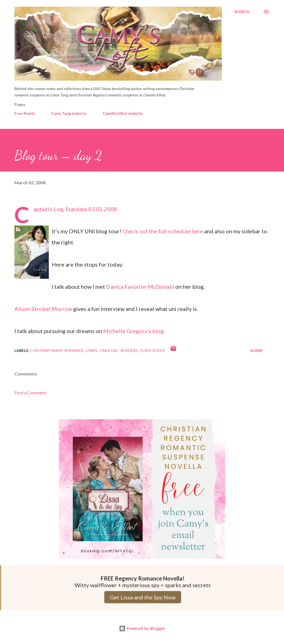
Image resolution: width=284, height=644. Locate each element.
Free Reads (25, 113)
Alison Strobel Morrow (43, 309)
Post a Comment (30, 393)
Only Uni (109, 350)
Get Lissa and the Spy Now (143, 597)
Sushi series (153, 350)
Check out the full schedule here (163, 231)
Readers (129, 350)
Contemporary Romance (57, 350)
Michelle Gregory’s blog (133, 331)
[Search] (242, 12)
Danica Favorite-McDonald (140, 287)
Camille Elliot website (123, 113)
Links (92, 350)
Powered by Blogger (142, 628)
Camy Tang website (69, 113)
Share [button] (257, 350)
